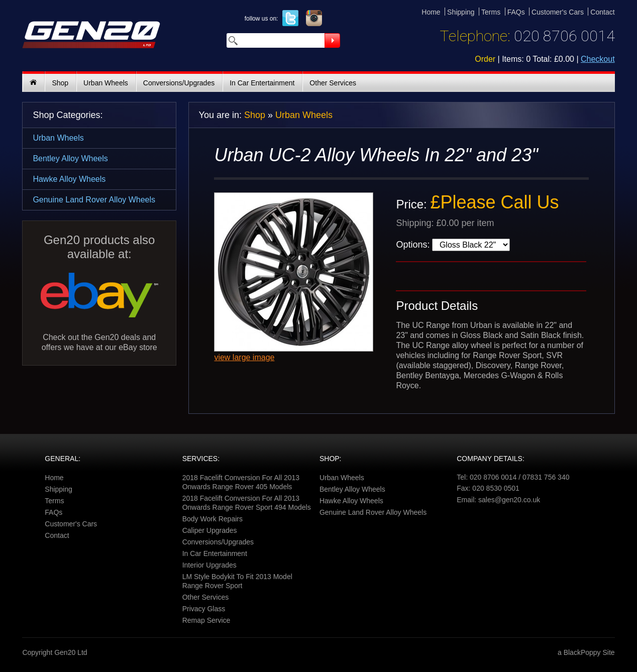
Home (431, 12)
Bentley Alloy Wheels (70, 158)
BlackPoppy (582, 652)
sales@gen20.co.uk (509, 500)
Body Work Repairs (213, 519)
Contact (602, 12)
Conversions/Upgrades (179, 83)
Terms (491, 12)
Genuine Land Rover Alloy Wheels (94, 200)
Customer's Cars (558, 12)
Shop (60, 83)
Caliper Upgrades (210, 530)
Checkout (598, 59)
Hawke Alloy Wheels (69, 179)
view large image (244, 357)
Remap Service (206, 620)
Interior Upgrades (209, 565)
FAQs (516, 12)
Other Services (333, 83)
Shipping (461, 12)
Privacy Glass (204, 609)
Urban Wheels (106, 83)
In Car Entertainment (262, 83)
